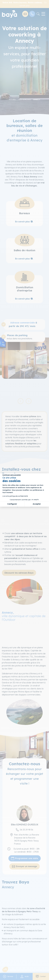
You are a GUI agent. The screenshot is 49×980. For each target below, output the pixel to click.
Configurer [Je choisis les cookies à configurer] (12, 504)
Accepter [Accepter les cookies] (37, 504)
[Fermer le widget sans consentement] (12, 475)
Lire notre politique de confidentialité (15, 496)
